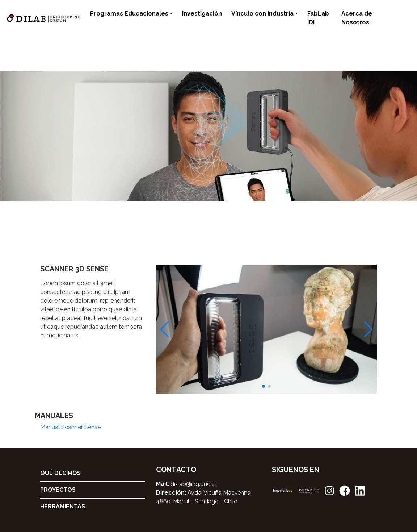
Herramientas (63, 506)
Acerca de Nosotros (357, 18)
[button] (264, 386)
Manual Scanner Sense (70, 427)
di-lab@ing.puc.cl (193, 484)
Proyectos (58, 490)
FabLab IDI (318, 18)
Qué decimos (60, 473)
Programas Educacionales (129, 14)
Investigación (202, 14)
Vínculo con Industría (262, 14)
